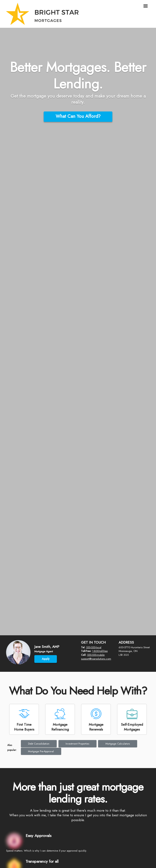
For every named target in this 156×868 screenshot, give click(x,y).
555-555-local (94, 647)
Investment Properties (77, 744)
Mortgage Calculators (118, 744)
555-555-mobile (96, 655)
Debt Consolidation (39, 744)
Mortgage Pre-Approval (41, 751)
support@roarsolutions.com (96, 659)
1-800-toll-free (100, 651)
